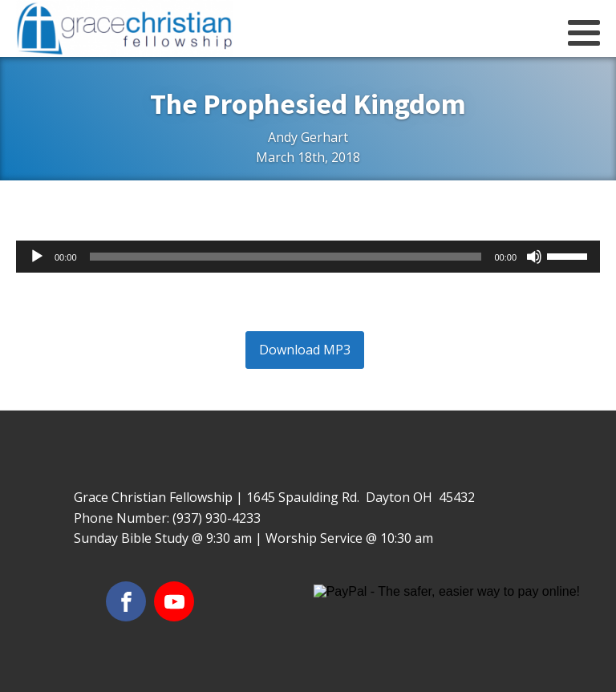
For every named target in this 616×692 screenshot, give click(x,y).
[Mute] (534, 257)
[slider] (286, 257)
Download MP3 (305, 350)
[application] (308, 257)
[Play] (37, 257)
